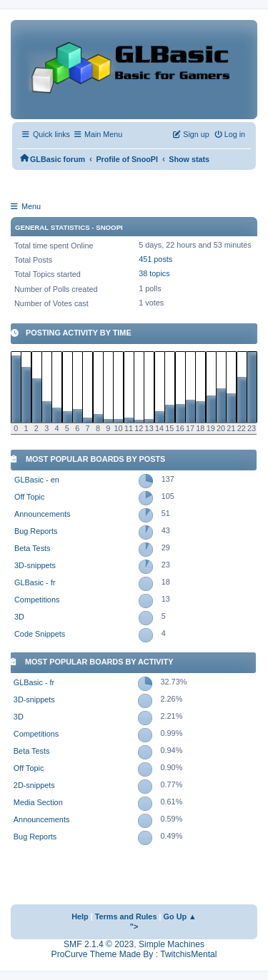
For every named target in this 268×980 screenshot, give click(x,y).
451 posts (155, 259)
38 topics (154, 273)
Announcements (42, 514)
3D (19, 617)
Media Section (38, 802)
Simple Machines (172, 944)
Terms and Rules (126, 916)
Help (80, 916)
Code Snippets (40, 634)
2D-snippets (34, 785)
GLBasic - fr (35, 582)
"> (134, 926)
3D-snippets (35, 565)
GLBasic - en (37, 480)
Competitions (37, 600)
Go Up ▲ (180, 916)
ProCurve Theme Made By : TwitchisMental (134, 954)
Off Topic (29, 497)
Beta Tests (33, 548)
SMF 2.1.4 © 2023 (99, 944)
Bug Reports (36, 531)
